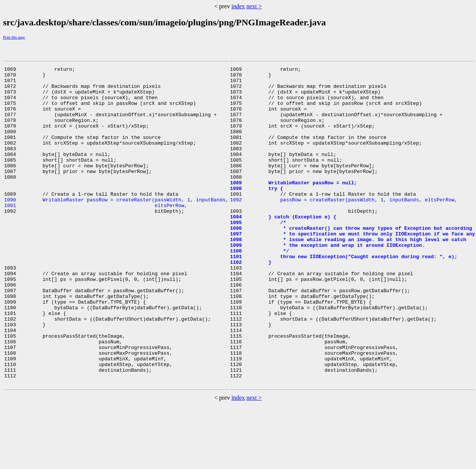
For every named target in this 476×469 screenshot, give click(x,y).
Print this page (14, 37)
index (238, 6)
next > (254, 6)
